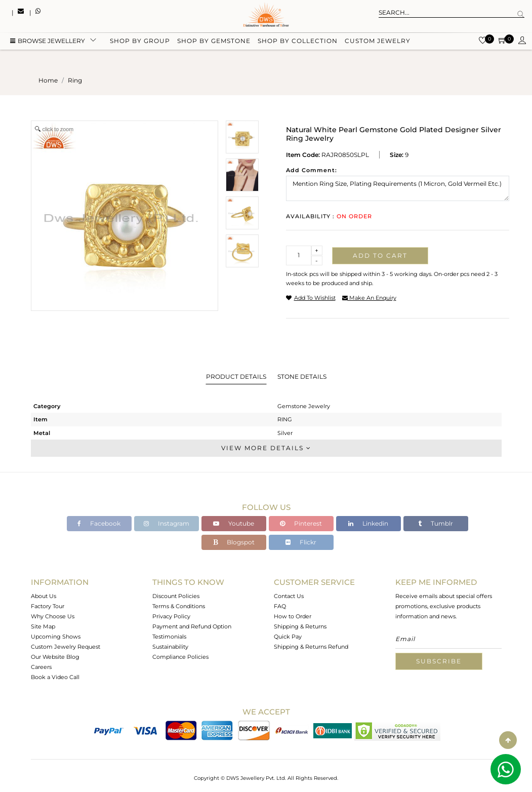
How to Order (293, 616)
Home (48, 80)
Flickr (301, 542)
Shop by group (140, 42)
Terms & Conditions (179, 606)
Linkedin (368, 523)
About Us (44, 596)
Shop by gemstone (214, 42)
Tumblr (436, 523)
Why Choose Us (53, 616)
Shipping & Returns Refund (311, 647)
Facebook (99, 523)
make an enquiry (369, 298)
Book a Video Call (55, 677)
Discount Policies (176, 596)
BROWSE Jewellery (48, 42)
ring (75, 80)
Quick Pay (288, 637)
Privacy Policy (171, 616)
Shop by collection (298, 42)
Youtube (234, 523)
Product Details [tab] (236, 377)
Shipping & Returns (300, 626)
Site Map (43, 626)
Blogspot (234, 542)
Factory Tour (48, 606)
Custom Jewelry (378, 42)
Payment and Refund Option (192, 626)
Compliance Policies (180, 657)
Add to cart (380, 255)
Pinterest (301, 523)
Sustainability (170, 647)
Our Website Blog (55, 657)
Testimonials (169, 637)
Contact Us (289, 596)
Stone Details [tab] (302, 377)
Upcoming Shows (56, 637)
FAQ (280, 606)
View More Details (266, 448)
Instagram (167, 523)
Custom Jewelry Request (66, 647)
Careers (41, 667)
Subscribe (439, 661)
